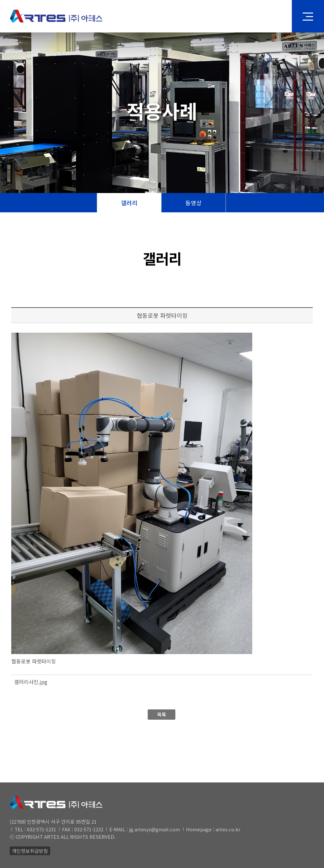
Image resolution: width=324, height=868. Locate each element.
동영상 (194, 203)
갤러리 (129, 203)
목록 (162, 714)
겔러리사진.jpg (31, 682)
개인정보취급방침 (30, 851)
